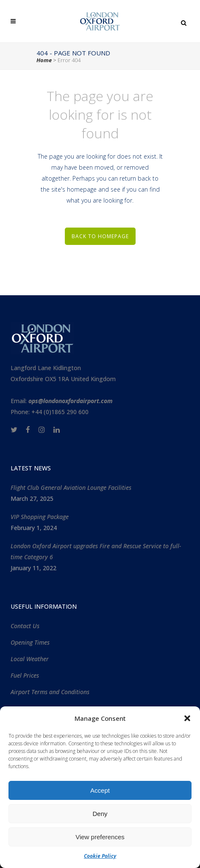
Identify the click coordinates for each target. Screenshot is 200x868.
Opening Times (30, 642)
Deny (100, 814)
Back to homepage (100, 236)
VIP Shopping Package (40, 517)
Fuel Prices (25, 675)
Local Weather (30, 659)
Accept (100, 790)
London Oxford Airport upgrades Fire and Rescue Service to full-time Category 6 (96, 551)
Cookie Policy (100, 856)
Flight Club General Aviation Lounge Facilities (71, 488)
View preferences (100, 837)
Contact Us (25, 626)
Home (44, 60)
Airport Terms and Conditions (50, 692)
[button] (187, 718)
